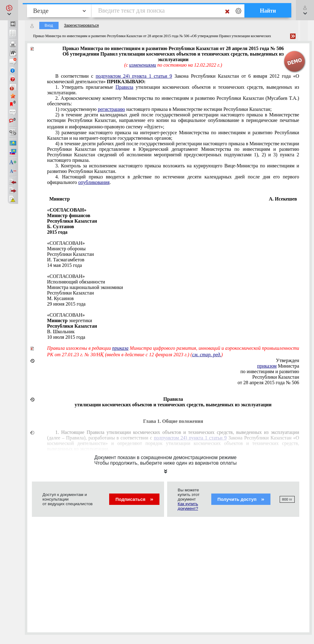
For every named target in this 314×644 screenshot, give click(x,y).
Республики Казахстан (71, 254)
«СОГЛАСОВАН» (66, 243)
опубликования (94, 182)
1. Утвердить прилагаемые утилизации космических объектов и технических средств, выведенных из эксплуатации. (173, 90)
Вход (49, 25)
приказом (267, 366)
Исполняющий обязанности (76, 282)
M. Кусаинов (61, 298)
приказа (120, 348)
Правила (124, 87)
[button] (9, 10)
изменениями (143, 65)
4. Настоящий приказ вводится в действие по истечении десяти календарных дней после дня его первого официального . (173, 180)
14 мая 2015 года (65, 265)
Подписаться (134, 499)
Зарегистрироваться (81, 25)
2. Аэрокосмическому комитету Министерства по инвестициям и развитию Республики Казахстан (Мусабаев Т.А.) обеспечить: (173, 101)
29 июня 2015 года (66, 304)
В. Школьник (61, 332)
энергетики (70, 320)
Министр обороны (67, 249)
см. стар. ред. (207, 355)
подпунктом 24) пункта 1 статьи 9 (134, 76)
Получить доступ (241, 499)
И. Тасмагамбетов (66, 260)
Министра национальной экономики (85, 287)
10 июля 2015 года (66, 337)
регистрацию (111, 109)
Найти (268, 11)
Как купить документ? (188, 506)
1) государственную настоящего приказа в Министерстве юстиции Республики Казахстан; (163, 109)
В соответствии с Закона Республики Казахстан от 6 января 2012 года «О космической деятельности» (173, 79)
